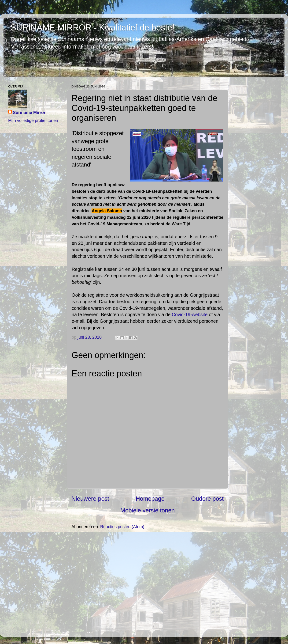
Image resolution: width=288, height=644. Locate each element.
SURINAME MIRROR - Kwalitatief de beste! (92, 28)
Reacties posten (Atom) (122, 527)
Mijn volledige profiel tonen (33, 121)
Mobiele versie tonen (148, 510)
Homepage (150, 499)
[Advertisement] (148, 583)
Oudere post (207, 499)
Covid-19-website (190, 314)
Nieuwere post (90, 499)
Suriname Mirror (29, 113)
